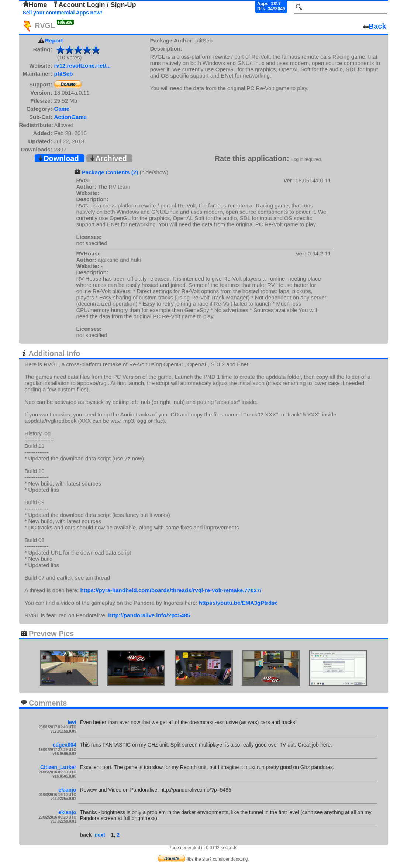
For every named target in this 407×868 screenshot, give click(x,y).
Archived (108, 158)
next (100, 835)
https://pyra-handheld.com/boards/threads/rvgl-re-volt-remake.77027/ (171, 590)
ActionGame (70, 117)
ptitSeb (64, 74)
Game (62, 109)
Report (54, 40)
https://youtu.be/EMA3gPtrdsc (238, 603)
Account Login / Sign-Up (94, 5)
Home (35, 5)
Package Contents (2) (110, 172)
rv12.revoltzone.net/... (82, 66)
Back (375, 26)
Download (58, 158)
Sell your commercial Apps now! (63, 13)
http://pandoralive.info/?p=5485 (149, 615)
